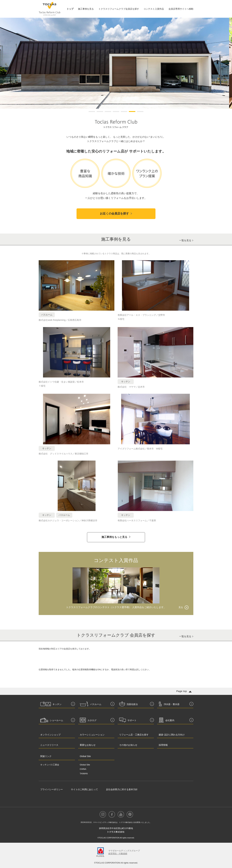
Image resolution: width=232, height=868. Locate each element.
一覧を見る (185, 240)
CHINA (83, 769)
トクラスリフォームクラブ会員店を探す (119, 9)
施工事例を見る (86, 9)
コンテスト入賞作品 (154, 9)
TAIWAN (84, 774)
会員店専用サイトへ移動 (181, 9)
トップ (70, 9)
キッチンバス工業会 (50, 765)
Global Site (85, 765)
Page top (182, 691)
